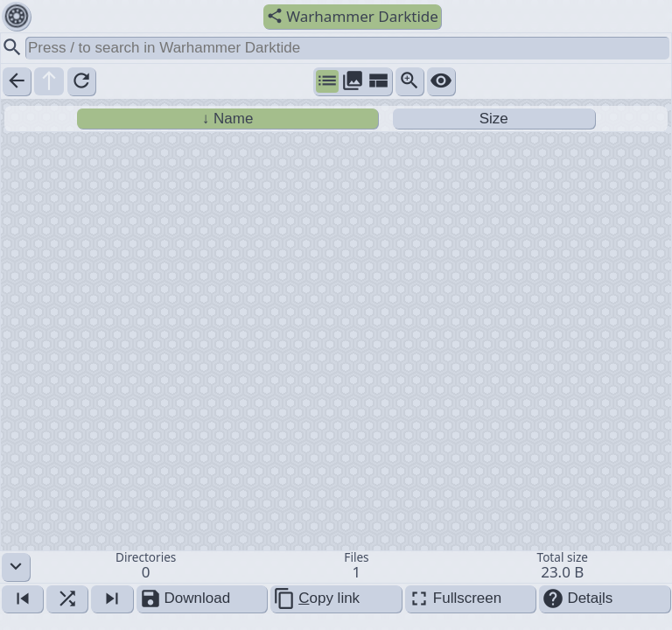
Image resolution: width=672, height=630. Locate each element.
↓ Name (228, 119)
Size (494, 119)
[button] (336, 567)
